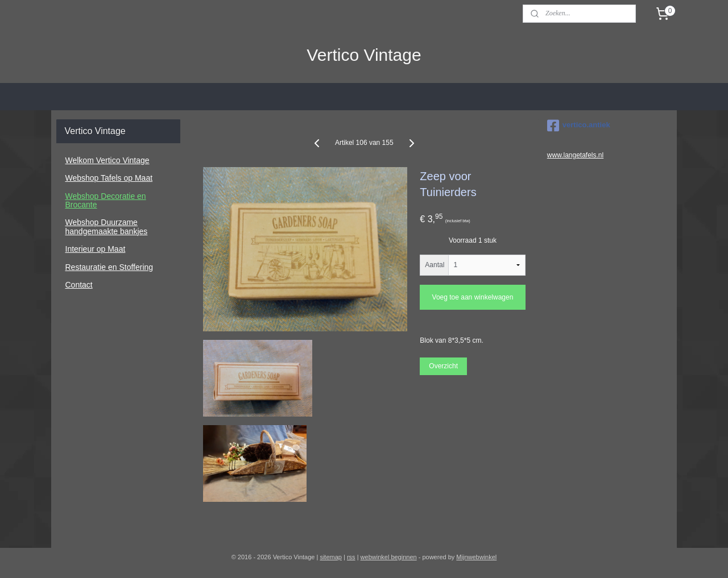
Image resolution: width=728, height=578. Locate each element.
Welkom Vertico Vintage (107, 160)
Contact (79, 285)
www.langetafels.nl (575, 155)
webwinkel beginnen (389, 557)
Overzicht (443, 366)
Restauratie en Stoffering (109, 267)
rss (351, 557)
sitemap (331, 557)
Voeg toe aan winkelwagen (472, 297)
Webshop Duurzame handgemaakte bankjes (107, 226)
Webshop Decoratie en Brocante (106, 200)
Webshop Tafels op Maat (109, 178)
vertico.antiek (579, 126)
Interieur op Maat (96, 249)
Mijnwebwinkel (476, 557)
